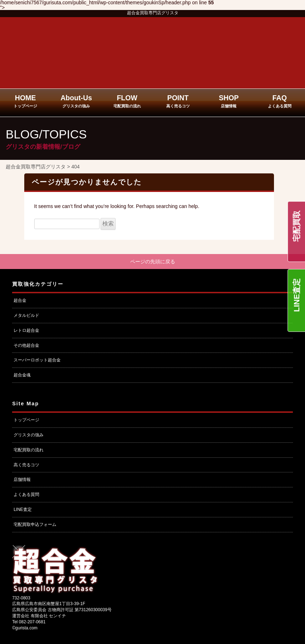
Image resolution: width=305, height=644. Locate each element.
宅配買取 (297, 226)
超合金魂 (22, 375)
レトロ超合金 (26, 330)
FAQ (280, 101)
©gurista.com (25, 628)
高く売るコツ (26, 465)
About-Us (76, 101)
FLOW (127, 101)
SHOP (229, 101)
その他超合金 (26, 345)
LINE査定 (297, 295)
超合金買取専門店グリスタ (153, 13)
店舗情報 (22, 480)
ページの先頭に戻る (153, 262)
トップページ (26, 420)
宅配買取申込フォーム (35, 524)
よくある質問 (26, 495)
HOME (25, 101)
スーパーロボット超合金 (37, 360)
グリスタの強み (29, 435)
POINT (178, 101)
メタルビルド (26, 315)
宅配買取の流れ (29, 450)
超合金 (20, 300)
